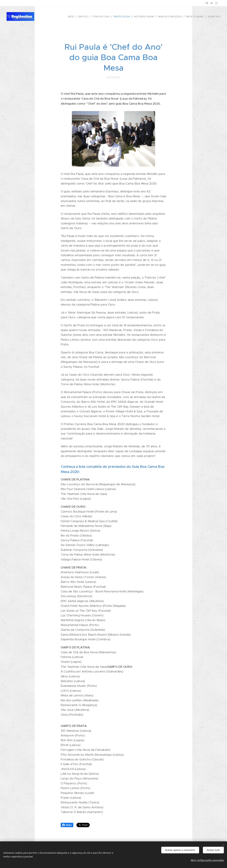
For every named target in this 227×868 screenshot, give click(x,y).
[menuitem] (71, 17)
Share (67, 825)
